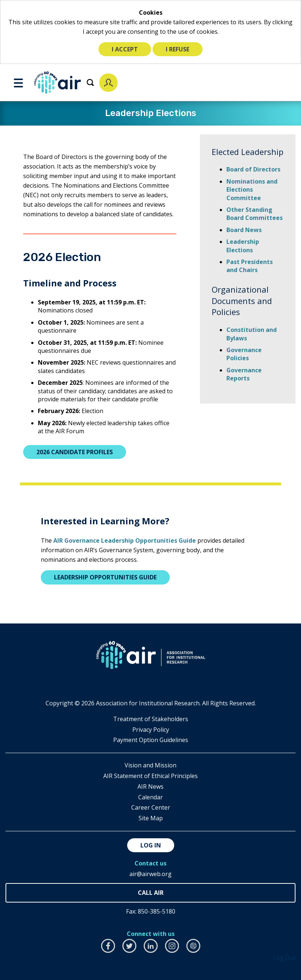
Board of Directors (253, 169)
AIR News (150, 786)
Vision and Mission (150, 765)
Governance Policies (244, 354)
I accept (125, 49)
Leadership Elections (243, 246)
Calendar (150, 797)
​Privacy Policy (151, 730)
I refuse (178, 49)
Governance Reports (244, 374)
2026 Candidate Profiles (75, 452)
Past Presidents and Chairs (250, 266)
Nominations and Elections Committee (252, 190)
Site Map (151, 818)
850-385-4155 (150, 893)
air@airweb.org (150, 874)
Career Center (151, 807)
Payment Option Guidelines (151, 740)
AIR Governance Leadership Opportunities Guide (125, 540)
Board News (244, 230)
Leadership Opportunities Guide (105, 577)
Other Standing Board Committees (255, 214)
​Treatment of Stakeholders (151, 719)
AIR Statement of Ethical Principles (150, 776)
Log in (151, 845)
